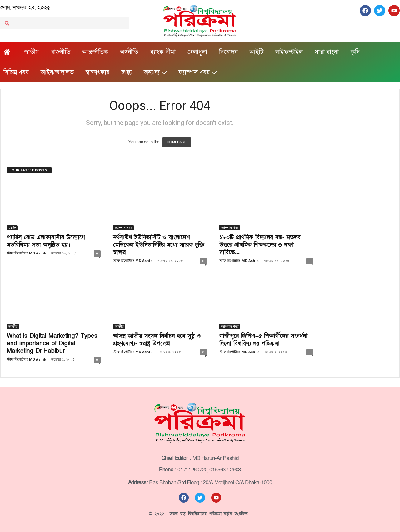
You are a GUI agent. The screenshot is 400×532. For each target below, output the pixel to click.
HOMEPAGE (177, 142)
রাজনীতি (61, 52)
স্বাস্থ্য (127, 72)
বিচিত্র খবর (16, 72)
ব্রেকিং (12, 228)
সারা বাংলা (327, 52)
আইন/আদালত (57, 72)
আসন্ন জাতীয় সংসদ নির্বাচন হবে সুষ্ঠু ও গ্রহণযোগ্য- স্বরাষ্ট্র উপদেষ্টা (157, 340)
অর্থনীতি (129, 52)
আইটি (256, 52)
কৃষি (355, 52)
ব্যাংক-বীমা (163, 52)
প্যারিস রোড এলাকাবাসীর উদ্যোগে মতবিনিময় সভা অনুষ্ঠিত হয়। (46, 241)
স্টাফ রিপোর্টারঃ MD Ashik (27, 253)
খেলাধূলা (197, 52)
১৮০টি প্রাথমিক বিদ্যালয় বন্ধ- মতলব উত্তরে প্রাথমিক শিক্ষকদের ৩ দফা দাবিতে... (260, 245)
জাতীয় (32, 52)
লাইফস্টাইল (289, 52)
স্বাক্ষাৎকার (97, 72)
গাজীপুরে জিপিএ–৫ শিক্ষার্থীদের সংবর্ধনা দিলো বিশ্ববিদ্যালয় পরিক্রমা (263, 340)
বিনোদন (228, 52)
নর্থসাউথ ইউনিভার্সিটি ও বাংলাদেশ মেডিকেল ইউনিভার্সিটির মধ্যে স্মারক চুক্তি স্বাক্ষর (159, 245)
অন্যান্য (155, 72)
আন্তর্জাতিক (95, 52)
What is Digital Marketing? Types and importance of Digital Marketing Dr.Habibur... (52, 344)
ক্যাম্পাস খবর (197, 72)
